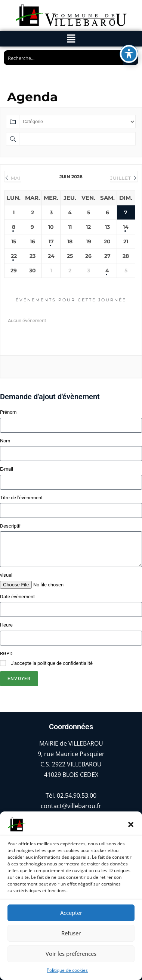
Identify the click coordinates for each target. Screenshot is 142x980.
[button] (131, 824)
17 (51, 241)
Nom (5, 441)
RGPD (6, 654)
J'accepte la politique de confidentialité (52, 663)
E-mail (7, 469)
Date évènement (17, 597)
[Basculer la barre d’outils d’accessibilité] (129, 11)
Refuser (71, 933)
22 (14, 256)
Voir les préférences (71, 954)
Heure (6, 625)
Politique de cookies (67, 970)
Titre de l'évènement (21, 498)
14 (126, 227)
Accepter (71, 913)
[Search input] (64, 58)
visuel (6, 575)
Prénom (8, 412)
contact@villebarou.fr (71, 806)
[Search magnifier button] (131, 58)
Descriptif (10, 526)
